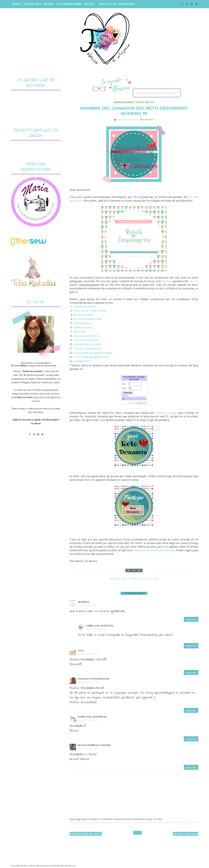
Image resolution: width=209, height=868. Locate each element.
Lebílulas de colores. (85, 306)
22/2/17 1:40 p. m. (88, 720)
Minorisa (84, 602)
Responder (191, 620)
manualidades (124, 102)
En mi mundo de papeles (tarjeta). (93, 353)
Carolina (166, 281)
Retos (89, 4)
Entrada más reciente (86, 834)
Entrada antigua (185, 834)
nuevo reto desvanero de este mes (154, 550)
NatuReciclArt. (81, 361)
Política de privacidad (117, 4)
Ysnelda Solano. (82, 323)
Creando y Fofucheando (93, 679)
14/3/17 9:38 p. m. (88, 749)
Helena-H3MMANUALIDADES (94, 745)
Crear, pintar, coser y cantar (90, 311)
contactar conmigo (166, 413)
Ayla (81, 651)
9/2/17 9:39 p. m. (87, 605)
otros (140, 102)
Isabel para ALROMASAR (92, 717)
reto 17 (193, 281)
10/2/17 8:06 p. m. (96, 629)
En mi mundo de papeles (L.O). (91, 357)
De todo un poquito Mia (87, 319)
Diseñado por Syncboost (63, 866)
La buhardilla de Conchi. (87, 344)
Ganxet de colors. (83, 328)
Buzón (49, 4)
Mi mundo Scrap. (83, 315)
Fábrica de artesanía (100, 626)
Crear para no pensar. (86, 340)
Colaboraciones (69, 4)
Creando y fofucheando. (87, 349)
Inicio (16, 4)
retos (149, 102)
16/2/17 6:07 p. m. (88, 682)
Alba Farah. (80, 332)
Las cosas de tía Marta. (86, 336)
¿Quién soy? (33, 4)
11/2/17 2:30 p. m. (88, 654)
